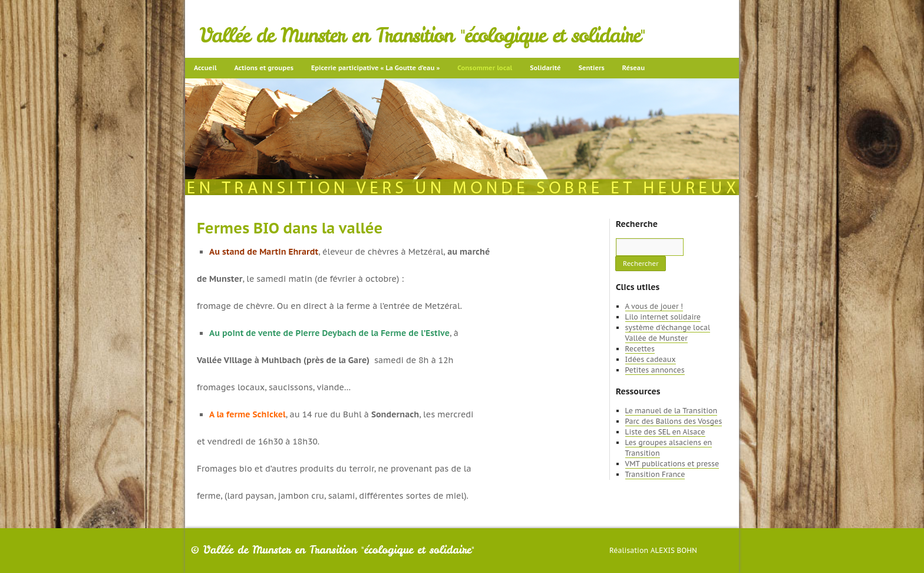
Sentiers (592, 68)
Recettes (640, 349)
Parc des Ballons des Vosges (674, 421)
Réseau (633, 68)
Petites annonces (655, 370)
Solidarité (545, 68)
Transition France (655, 474)
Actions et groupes (264, 68)
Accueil (205, 68)
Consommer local (485, 68)
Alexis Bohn (674, 550)
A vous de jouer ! (654, 306)
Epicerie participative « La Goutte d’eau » (375, 68)
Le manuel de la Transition (671, 411)
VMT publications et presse (672, 464)
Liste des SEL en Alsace (665, 432)
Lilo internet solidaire (663, 317)
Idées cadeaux (651, 359)
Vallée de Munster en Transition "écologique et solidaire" (422, 35)
